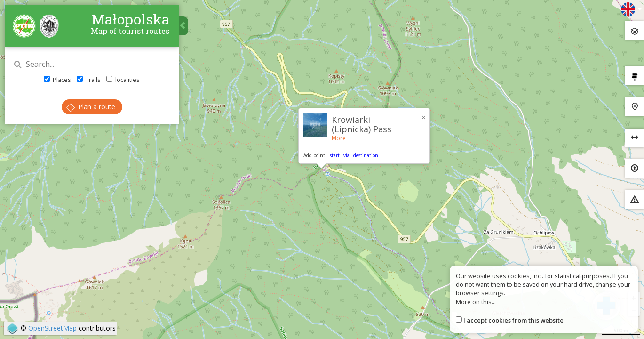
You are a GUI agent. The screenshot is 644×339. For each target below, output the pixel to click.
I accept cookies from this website (513, 320)
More (339, 138)
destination (366, 155)
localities (123, 80)
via (346, 155)
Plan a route (91, 107)
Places (57, 80)
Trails (89, 80)
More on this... (476, 302)
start (335, 155)
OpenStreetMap (52, 328)
